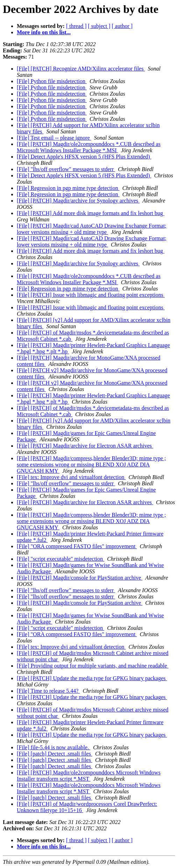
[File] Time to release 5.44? (48, 691)
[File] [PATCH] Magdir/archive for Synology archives (78, 201)
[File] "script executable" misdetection (60, 559)
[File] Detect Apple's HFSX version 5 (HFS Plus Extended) (84, 157)
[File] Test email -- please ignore (54, 138)
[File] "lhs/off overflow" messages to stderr (66, 169)
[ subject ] (99, 26)
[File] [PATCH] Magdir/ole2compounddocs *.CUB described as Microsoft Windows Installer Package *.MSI (89, 147)
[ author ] (122, 26)
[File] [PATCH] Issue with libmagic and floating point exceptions (91, 295)
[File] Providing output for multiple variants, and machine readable (93, 666)
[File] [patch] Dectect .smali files (55, 754)
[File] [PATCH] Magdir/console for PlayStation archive (80, 578)
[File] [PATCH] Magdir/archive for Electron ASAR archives (85, 446)
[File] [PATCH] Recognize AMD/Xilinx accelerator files (81, 69)
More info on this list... (44, 32)
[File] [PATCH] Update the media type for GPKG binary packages (92, 678)
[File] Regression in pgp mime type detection (68, 188)
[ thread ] (76, 26)
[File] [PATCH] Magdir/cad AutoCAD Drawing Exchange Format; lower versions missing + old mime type (92, 229)
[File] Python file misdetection (52, 81)
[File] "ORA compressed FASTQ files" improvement (77, 546)
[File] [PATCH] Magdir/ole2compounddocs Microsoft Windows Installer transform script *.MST (89, 776)
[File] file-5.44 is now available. (54, 747)
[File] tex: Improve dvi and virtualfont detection (71, 477)
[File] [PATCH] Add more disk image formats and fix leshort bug (91, 213)
